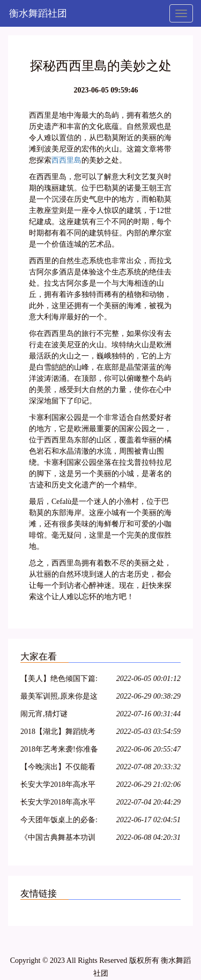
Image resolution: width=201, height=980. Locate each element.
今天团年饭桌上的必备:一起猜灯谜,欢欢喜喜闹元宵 (59, 821)
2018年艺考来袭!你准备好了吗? (59, 751)
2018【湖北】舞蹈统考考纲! (58, 733)
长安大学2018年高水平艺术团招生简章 (58, 786)
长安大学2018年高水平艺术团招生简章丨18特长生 (58, 804)
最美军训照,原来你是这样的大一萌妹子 (59, 698)
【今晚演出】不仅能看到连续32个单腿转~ (58, 768)
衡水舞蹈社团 (38, 13)
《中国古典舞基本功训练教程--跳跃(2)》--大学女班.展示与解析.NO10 (60, 839)
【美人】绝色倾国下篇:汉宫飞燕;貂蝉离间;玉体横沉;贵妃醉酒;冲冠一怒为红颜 (60, 680)
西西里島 (66, 160)
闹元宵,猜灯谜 (44, 714)
